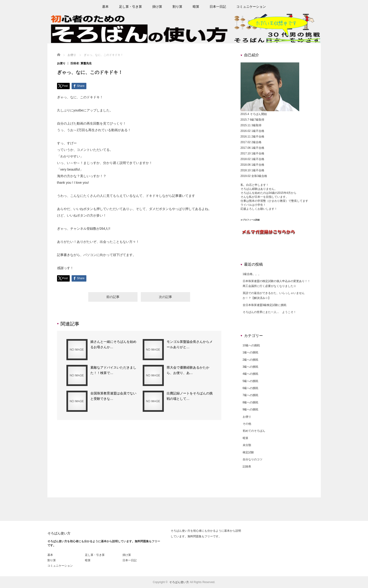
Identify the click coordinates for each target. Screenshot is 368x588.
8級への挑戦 (251, 402)
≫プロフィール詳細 (250, 220)
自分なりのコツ (253, 459)
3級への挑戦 (251, 367)
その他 (247, 424)
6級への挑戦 (251, 388)
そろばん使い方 (59, 533)
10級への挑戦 (251, 345)
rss (319, 7)
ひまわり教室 (277, 201)
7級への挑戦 (251, 395)
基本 (105, 7)
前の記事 (113, 297)
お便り (61, 63)
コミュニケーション (251, 7)
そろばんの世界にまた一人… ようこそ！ (269, 312)
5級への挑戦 (251, 381)
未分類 (247, 445)
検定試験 (248, 452)
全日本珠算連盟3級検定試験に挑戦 (265, 305)
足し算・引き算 (130, 7)
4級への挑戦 (251, 374)
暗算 (196, 7)
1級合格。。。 (252, 274)
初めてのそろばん (254, 431)
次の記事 (165, 297)
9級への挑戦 (251, 409)
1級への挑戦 (251, 352)
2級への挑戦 (251, 360)
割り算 (177, 7)
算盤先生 (86, 63)
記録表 (247, 466)
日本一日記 (218, 7)
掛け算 (157, 7)
